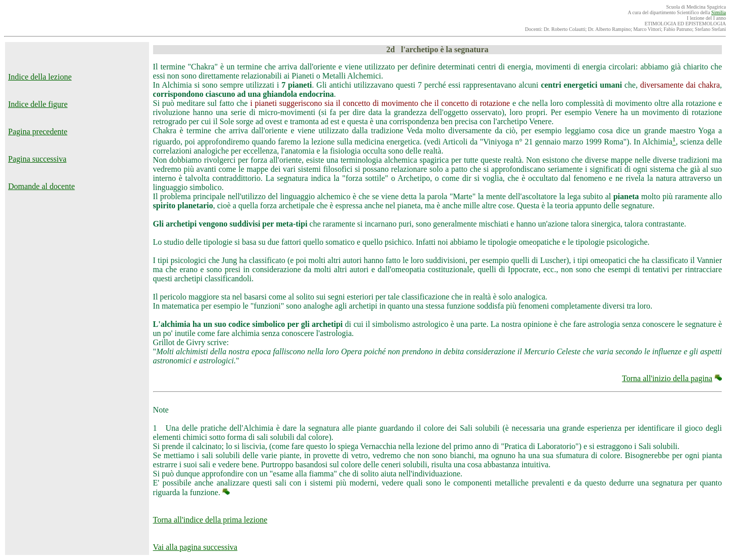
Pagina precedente (38, 132)
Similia (719, 12)
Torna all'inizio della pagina (667, 378)
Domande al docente (42, 186)
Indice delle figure (38, 104)
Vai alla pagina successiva (195, 547)
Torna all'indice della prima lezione (210, 520)
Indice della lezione (40, 77)
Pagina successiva (37, 159)
